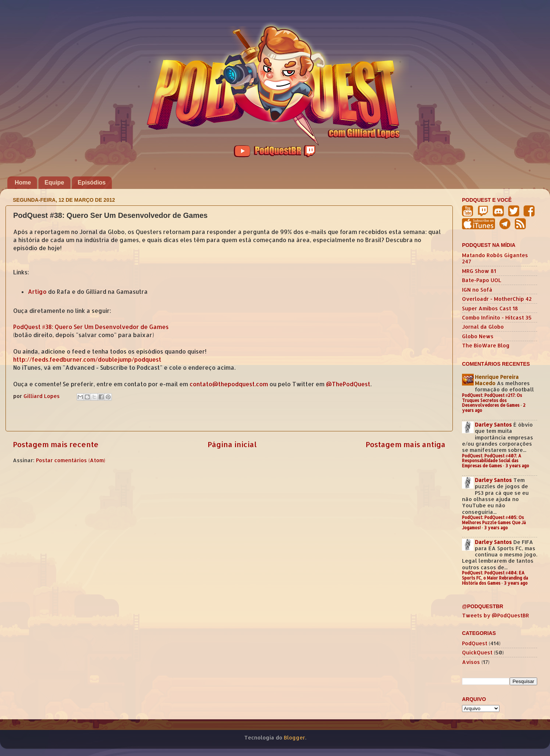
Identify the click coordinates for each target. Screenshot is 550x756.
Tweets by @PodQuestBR (496, 615)
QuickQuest (477, 652)
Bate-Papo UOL (482, 280)
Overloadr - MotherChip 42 (497, 299)
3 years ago (517, 466)
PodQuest (475, 643)
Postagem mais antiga (406, 444)
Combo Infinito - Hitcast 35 (497, 317)
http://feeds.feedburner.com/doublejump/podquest (87, 359)
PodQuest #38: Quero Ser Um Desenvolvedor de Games (91, 327)
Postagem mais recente (56, 444)
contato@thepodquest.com (229, 384)
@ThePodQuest (348, 384)
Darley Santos (493, 425)
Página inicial (232, 444)
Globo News (478, 336)
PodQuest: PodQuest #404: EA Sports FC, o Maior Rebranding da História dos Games (495, 578)
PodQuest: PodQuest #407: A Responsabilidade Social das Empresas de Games (492, 461)
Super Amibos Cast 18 (490, 308)
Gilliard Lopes (42, 396)
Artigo (37, 292)
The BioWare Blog (486, 345)
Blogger (294, 737)
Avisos (471, 662)
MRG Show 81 (479, 271)
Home (23, 182)
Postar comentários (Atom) (71, 460)
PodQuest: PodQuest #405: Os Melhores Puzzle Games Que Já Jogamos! (494, 523)
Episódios (92, 182)
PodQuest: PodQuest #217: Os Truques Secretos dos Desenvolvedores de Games (492, 400)
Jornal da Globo (483, 327)
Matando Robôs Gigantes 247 (495, 258)
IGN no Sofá (477, 290)
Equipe (54, 182)
